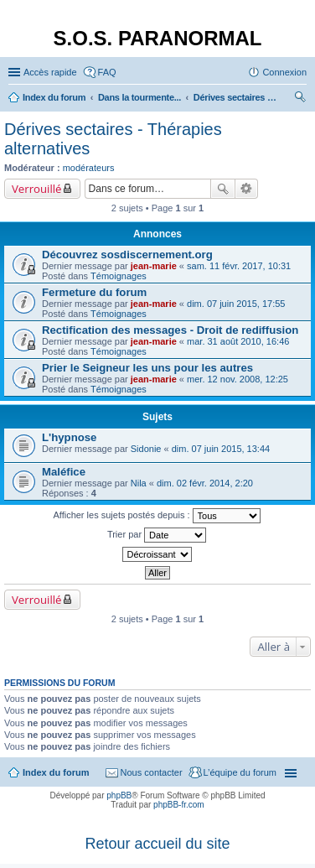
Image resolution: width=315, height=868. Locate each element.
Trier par (157, 535)
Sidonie (146, 449)
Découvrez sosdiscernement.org (127, 255)
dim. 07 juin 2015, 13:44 (221, 449)
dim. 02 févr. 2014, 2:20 (205, 483)
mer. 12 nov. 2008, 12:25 (238, 379)
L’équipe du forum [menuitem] (240, 772)
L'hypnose (69, 437)
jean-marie (154, 266)
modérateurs (89, 168)
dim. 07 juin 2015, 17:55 (236, 304)
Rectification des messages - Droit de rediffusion (170, 330)
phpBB (119, 795)
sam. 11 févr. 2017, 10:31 (239, 266)
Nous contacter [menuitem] (152, 772)
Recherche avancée (247, 189)
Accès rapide (50, 72)
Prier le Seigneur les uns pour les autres (147, 368)
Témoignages (119, 276)
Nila (139, 483)
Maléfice (64, 472)
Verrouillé (36, 189)
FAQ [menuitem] (107, 72)
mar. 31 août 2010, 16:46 (238, 341)
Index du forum (56, 772)
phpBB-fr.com (179, 805)
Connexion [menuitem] (284, 72)
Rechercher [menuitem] (300, 99)
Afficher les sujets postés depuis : (156, 516)
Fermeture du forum (94, 292)
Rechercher (223, 189)
